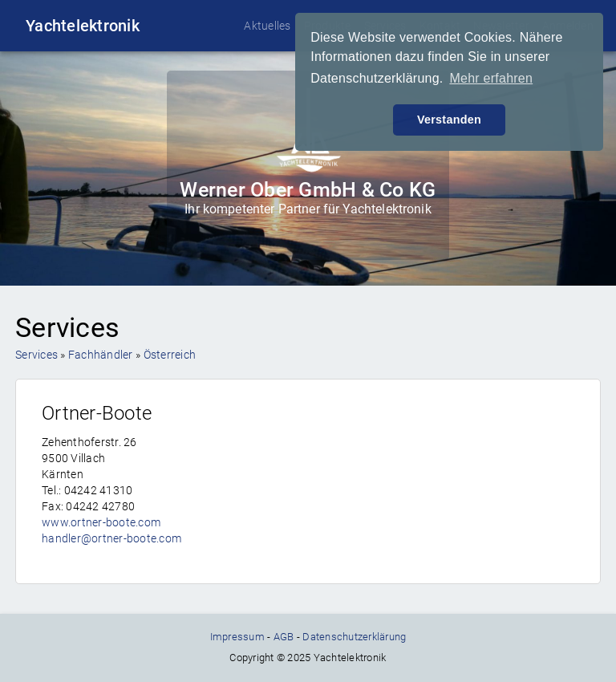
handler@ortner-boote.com (111, 538)
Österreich (170, 355)
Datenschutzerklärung (354, 637)
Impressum (237, 637)
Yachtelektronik (83, 26)
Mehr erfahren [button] (491, 78)
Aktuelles (267, 26)
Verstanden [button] (449, 120)
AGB (284, 637)
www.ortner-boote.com (101, 522)
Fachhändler (101, 355)
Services (36, 355)
